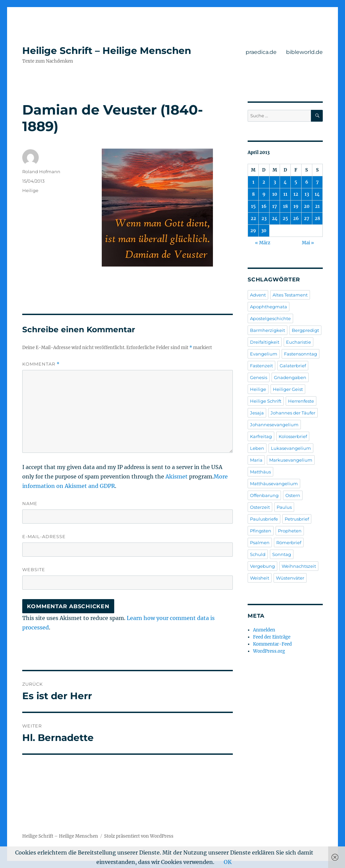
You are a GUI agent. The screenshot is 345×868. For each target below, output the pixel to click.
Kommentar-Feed (272, 644)
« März (263, 243)
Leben (257, 448)
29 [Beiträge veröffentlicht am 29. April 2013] (253, 231)
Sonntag (282, 554)
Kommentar (41, 364)
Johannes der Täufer (293, 413)
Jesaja (257, 413)
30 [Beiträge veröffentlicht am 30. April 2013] (264, 231)
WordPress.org (269, 651)
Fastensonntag (301, 354)
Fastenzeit (261, 366)
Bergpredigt (305, 330)
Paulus (284, 507)
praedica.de (261, 52)
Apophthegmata (269, 307)
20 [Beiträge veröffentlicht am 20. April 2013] (307, 206)
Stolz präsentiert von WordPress (139, 836)
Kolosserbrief (293, 436)
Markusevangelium (291, 460)
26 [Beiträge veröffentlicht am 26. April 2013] (296, 219)
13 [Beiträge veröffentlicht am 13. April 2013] (307, 194)
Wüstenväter (290, 578)
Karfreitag (261, 436)
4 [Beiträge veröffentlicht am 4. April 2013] (285, 182)
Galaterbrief (293, 366)
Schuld (258, 554)
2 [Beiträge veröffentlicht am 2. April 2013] (264, 182)
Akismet (177, 476)
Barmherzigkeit (268, 330)
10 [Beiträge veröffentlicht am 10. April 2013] (275, 194)
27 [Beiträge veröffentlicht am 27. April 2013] (307, 219)
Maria (256, 460)
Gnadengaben (290, 377)
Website (34, 569)
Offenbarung (264, 495)
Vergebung (262, 566)
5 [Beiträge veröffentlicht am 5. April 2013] (296, 182)
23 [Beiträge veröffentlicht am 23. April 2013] (264, 219)
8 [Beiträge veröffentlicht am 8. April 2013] (253, 194)
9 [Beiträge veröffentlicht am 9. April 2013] (264, 194)
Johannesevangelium (274, 425)
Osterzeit (260, 507)
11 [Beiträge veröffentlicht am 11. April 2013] (285, 194)
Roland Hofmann (41, 172)
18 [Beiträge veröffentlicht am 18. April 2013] (285, 206)
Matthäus (260, 472)
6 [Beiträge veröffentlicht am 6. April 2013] (307, 182)
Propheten (290, 531)
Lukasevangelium (291, 448)
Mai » (308, 243)
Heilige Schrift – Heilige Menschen (107, 51)
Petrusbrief (297, 519)
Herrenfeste (301, 401)
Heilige (30, 190)
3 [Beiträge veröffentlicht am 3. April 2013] (275, 182)
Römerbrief (289, 542)
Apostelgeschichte (270, 318)
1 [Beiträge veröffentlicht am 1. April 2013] (253, 182)
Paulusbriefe (264, 519)
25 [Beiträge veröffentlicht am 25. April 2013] (285, 219)
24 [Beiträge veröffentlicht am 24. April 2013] (275, 219)
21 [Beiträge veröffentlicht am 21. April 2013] (317, 206)
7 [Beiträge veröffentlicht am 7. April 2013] (317, 182)
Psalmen (260, 542)
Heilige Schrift (266, 401)
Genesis (259, 377)
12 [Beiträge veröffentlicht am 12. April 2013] (296, 194)
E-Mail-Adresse (44, 536)
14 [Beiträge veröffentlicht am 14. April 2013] (317, 194)
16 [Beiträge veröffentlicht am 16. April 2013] (264, 206)
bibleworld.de (304, 52)
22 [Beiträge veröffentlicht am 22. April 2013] (253, 219)
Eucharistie (299, 342)
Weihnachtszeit (299, 566)
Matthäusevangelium (274, 484)
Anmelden (264, 630)
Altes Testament (290, 295)
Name (30, 503)
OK (228, 862)
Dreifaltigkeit (265, 342)
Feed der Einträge (272, 637)
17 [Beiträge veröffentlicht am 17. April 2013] (275, 206)
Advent (258, 295)
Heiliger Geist (288, 389)
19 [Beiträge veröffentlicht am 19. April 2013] (296, 206)
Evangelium (264, 354)
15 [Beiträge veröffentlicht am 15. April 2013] (253, 206)
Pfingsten (261, 531)
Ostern (293, 495)
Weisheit (260, 578)
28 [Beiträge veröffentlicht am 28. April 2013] (317, 219)
